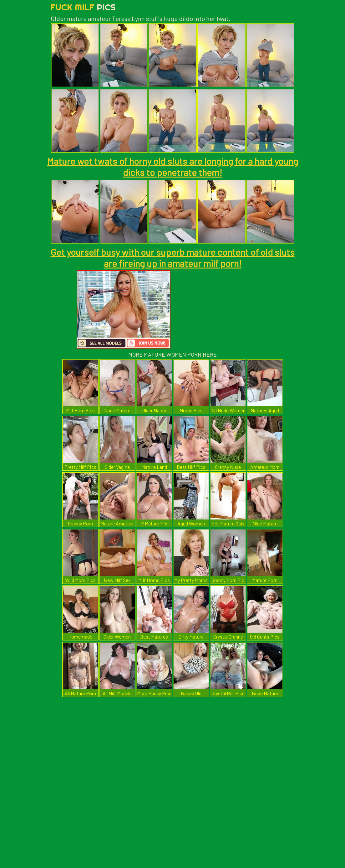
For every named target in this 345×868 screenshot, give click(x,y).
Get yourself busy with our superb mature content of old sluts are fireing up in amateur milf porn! (173, 258)
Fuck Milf (83, 7)
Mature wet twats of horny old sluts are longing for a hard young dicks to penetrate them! (172, 167)
